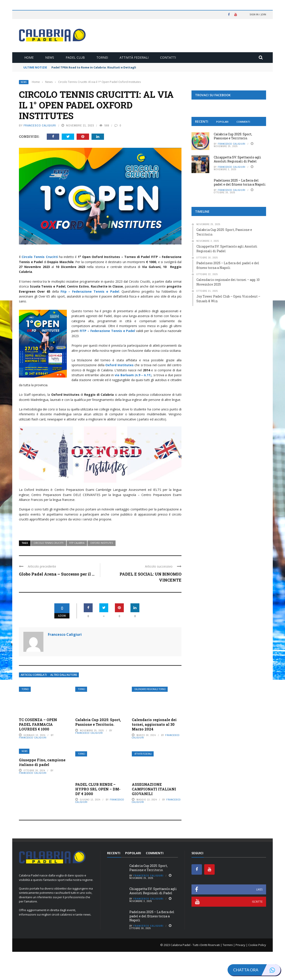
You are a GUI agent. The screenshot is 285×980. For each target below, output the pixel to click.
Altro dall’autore (64, 703)
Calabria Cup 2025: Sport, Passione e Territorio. (98, 750)
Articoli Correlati (34, 703)
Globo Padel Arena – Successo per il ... (57, 602)
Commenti (243, 122)
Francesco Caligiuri (40, 125)
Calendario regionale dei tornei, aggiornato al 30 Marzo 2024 (154, 753)
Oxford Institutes (102, 571)
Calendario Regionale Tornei (150, 718)
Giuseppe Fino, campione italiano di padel (42, 790)
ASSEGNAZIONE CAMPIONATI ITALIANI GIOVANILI (154, 817)
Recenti (202, 121)
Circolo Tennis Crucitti (49, 571)
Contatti (168, 57)
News (50, 57)
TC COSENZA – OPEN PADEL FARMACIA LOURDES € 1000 (38, 753)
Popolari (222, 122)
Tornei (102, 57)
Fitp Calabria (77, 571)
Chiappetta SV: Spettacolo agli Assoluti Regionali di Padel (237, 159)
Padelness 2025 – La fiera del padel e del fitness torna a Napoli (240, 182)
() (133, 375)
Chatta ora (257, 970)
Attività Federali (134, 57)
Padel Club (75, 57)
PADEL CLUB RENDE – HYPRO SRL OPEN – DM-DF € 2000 (98, 817)
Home (29, 57)
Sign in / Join (258, 14)
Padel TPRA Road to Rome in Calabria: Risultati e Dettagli (94, 67)
